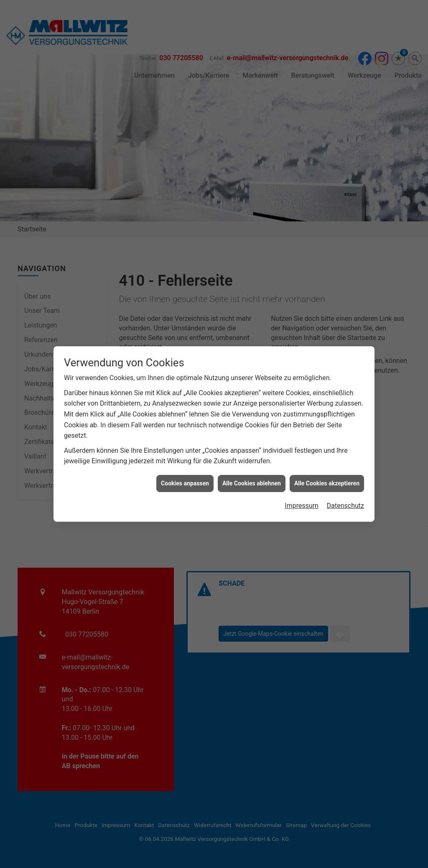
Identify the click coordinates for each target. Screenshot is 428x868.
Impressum (302, 490)
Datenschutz (345, 490)
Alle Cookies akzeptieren (327, 467)
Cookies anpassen (185, 467)
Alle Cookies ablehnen (252, 467)
